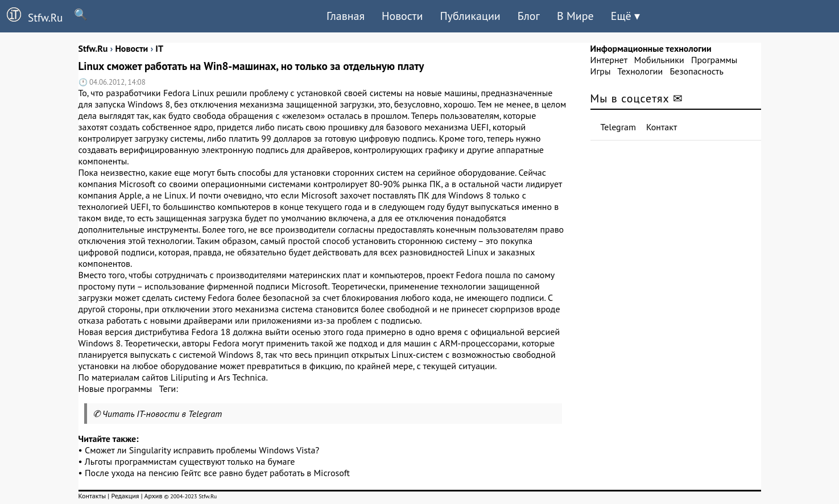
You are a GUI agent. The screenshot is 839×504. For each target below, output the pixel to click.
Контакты (92, 496)
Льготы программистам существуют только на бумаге (190, 461)
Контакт (662, 127)
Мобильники (659, 60)
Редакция (125, 496)
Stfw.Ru (31, 16)
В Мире (575, 16)
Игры (601, 71)
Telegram (619, 127)
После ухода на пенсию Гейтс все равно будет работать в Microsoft (217, 473)
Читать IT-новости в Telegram (162, 414)
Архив (153, 496)
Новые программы (115, 389)
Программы (714, 60)
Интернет (609, 60)
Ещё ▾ (625, 16)
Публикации (470, 16)
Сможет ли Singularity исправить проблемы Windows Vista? (202, 450)
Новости (402, 16)
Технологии (640, 71)
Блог (529, 16)
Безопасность (697, 71)
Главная (346, 16)
